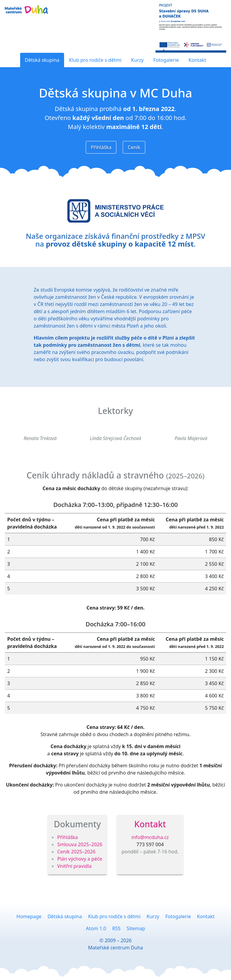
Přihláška (101, 147)
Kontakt (197, 60)
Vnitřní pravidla (74, 866)
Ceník (134, 147)
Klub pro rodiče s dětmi (95, 60)
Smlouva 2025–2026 (80, 844)
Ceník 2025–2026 (76, 852)
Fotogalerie (166, 60)
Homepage (29, 916)
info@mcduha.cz (150, 837)
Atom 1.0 (96, 928)
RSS (116, 928)
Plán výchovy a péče (80, 859)
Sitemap (136, 928)
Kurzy (137, 60)
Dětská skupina (42, 60)
